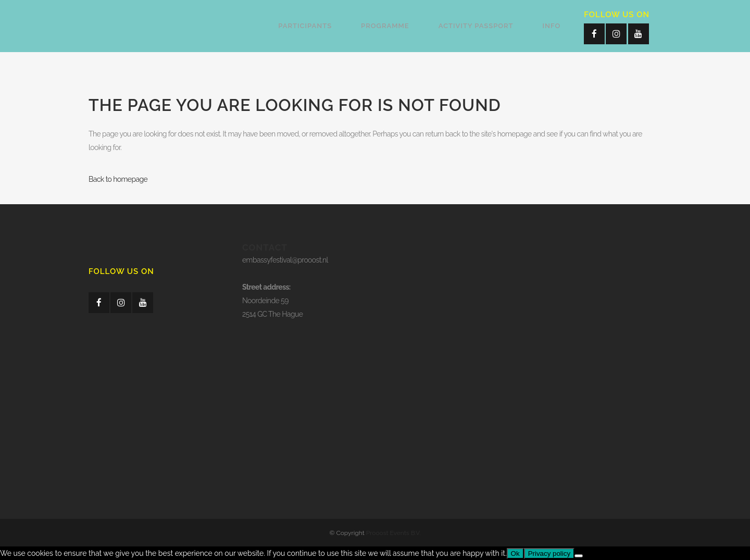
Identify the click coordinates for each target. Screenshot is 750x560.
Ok (515, 553)
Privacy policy (549, 553)
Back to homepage (118, 179)
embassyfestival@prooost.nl (285, 260)
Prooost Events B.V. (393, 533)
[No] (579, 556)
